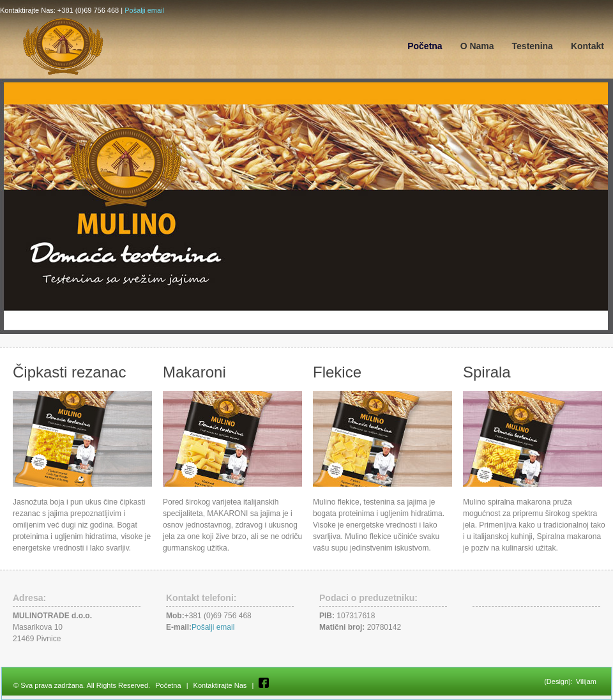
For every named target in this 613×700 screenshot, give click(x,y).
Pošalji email (144, 10)
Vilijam (586, 681)
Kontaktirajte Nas (220, 685)
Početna (168, 685)
